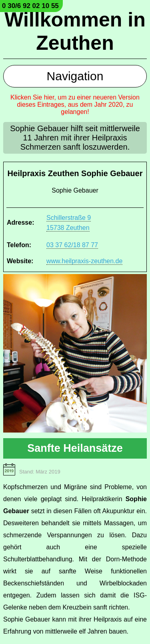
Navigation (75, 76)
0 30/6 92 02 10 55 (30, 6)
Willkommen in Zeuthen (75, 31)
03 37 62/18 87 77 (72, 245)
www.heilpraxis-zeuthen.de (84, 261)
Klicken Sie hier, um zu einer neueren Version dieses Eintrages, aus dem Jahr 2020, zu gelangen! (75, 105)
